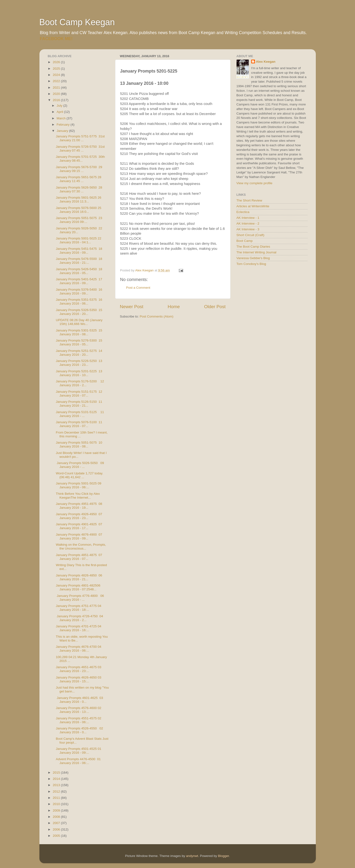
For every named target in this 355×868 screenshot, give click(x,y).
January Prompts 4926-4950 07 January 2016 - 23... (79, 516)
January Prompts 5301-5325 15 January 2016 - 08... (79, 332)
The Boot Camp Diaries (253, 247)
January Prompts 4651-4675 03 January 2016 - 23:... (78, 669)
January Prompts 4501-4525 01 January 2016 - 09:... (78, 751)
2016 (57, 100)
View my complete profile (255, 183)
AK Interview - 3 (248, 229)
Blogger (224, 856)
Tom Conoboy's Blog (251, 264)
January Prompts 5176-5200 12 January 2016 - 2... (80, 383)
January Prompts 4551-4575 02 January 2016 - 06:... (78, 720)
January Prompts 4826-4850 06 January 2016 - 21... (79, 577)
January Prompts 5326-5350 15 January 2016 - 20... (79, 312)
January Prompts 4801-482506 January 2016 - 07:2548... (78, 587)
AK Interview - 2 (248, 223)
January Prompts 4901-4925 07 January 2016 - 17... (79, 526)
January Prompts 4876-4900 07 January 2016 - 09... (79, 536)
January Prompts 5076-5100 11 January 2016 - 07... (79, 424)
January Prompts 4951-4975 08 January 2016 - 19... (79, 506)
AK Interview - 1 (248, 218)
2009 (57, 810)
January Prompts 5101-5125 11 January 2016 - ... (80, 414)
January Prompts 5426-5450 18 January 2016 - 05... (79, 271)
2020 (57, 94)
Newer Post (132, 307)
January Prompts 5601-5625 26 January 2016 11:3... (78, 199)
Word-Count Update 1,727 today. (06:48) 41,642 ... (79, 475)
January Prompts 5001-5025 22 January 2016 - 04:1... (78, 240)
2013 (57, 785)
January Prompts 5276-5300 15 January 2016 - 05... (79, 342)
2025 (57, 69)
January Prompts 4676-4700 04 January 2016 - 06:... (78, 649)
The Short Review (249, 200)
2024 (57, 75)
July (60, 106)
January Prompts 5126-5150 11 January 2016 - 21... (79, 404)
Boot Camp (245, 241)
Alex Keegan (266, 62)
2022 (57, 81)
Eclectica (243, 212)
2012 (57, 792)
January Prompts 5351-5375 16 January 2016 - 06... (79, 302)
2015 (57, 773)
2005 (57, 836)
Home (174, 307)
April (60, 112)
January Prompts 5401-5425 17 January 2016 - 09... (79, 281)
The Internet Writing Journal (256, 252)
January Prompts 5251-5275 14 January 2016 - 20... (79, 353)
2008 (57, 817)
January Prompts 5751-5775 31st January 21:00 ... (80, 138)
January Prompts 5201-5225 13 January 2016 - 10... (79, 373)
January (63, 131)
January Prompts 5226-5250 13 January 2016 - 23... (79, 363)
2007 (57, 823)
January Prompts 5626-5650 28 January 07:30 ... (79, 189)
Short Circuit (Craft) (250, 235)
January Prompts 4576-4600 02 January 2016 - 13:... (78, 710)
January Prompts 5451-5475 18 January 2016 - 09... (79, 251)
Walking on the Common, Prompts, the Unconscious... (81, 547)
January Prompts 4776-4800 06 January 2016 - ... (80, 598)
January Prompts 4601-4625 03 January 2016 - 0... (79, 700)
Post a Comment (138, 288)
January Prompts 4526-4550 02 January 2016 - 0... (79, 730)
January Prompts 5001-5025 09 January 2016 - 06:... (78, 485)
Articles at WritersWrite (253, 206)
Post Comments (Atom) (156, 316)
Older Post (215, 307)
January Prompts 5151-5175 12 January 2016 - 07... (79, 394)
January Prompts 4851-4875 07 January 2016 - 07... (79, 557)
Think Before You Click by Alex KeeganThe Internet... (78, 496)
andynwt (192, 856)
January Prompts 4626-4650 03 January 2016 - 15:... (78, 679)
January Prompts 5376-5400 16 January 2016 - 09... (79, 291)
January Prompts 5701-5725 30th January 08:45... (80, 159)
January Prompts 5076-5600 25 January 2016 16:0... (78, 210)
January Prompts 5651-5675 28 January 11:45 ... (78, 179)
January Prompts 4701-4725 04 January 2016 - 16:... (78, 628)
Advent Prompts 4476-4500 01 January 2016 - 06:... (78, 761)
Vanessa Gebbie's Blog (253, 258)
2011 (57, 798)
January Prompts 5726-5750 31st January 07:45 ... (80, 149)
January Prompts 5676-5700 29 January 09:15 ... (79, 169)
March (62, 118)
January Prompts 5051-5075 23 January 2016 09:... (79, 220)
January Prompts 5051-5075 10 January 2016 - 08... (79, 444)
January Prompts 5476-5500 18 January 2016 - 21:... (79, 261)
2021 (57, 88)
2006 (57, 829)
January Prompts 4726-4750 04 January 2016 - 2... (79, 618)
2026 (57, 62)
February (64, 125)
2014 (57, 779)
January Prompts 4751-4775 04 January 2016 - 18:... (78, 608)
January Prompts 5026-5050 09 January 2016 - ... (80, 465)
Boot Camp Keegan (77, 22)
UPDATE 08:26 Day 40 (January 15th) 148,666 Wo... (79, 322)
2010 (57, 804)
